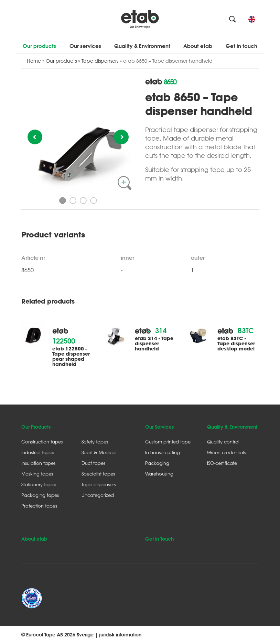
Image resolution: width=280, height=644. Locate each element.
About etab (198, 46)
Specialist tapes (98, 474)
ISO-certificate (222, 463)
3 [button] (83, 201)
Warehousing (159, 474)
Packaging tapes (40, 495)
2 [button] (73, 201)
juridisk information (120, 635)
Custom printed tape (168, 442)
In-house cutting (163, 452)
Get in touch (241, 46)
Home (34, 61)
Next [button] (121, 137)
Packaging (157, 463)
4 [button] (94, 201)
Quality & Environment (142, 46)
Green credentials (226, 452)
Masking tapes (37, 474)
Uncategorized (98, 495)
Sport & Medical (99, 452)
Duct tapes (93, 463)
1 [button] (63, 201)
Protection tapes (39, 506)
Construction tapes (42, 442)
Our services (85, 46)
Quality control (223, 442)
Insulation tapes (38, 463)
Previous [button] (35, 137)
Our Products (36, 427)
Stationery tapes (39, 484)
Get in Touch (159, 539)
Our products (39, 46)
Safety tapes (95, 442)
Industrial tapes (38, 452)
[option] (78, 135)
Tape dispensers (100, 61)
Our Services (159, 427)
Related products (48, 301)
